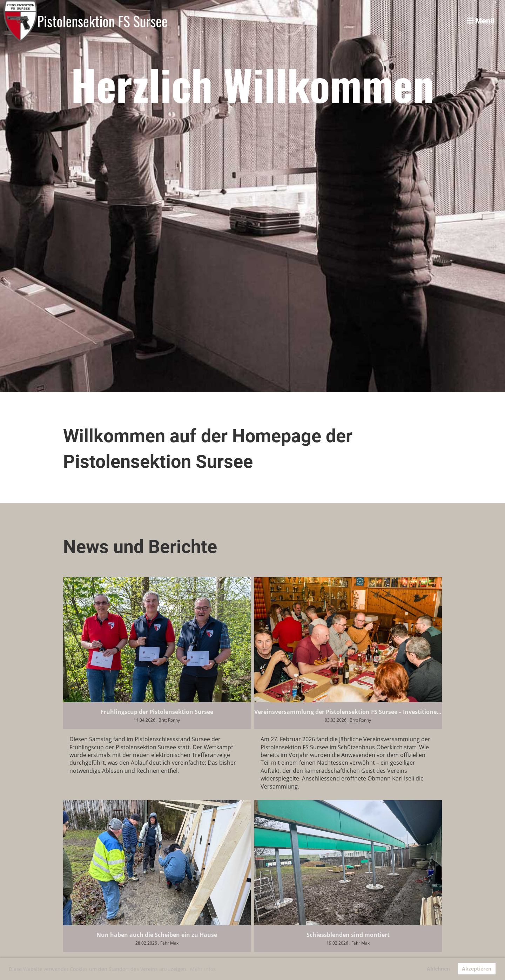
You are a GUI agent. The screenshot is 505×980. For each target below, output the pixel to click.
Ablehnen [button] (438, 969)
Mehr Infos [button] (203, 969)
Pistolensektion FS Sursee (102, 21)
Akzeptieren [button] (477, 969)
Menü (481, 21)
